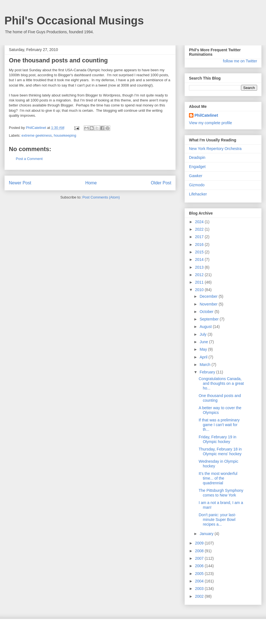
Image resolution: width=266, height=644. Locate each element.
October (207, 312)
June (204, 342)
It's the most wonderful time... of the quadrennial (218, 478)
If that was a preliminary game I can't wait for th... (219, 425)
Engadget (197, 167)
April (204, 357)
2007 (200, 558)
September (209, 319)
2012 (200, 275)
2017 (200, 237)
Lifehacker (198, 194)
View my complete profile (210, 123)
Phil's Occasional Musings (74, 21)
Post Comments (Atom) (101, 197)
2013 (200, 267)
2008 (200, 551)
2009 (200, 543)
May (204, 349)
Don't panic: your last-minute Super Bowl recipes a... (217, 520)
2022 (200, 229)
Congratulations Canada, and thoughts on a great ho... (221, 383)
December (209, 296)
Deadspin (197, 157)
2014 (200, 259)
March (205, 365)
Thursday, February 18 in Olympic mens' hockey (220, 451)
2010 (200, 290)
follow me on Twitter (240, 61)
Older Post (161, 183)
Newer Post (20, 183)
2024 (200, 222)
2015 (200, 252)
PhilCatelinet (206, 115)
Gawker (196, 176)
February (208, 372)
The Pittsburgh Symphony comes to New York (221, 493)
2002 (200, 596)
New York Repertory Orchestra (215, 149)
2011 (200, 282)
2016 (200, 245)
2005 (200, 574)
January (207, 534)
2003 (200, 589)
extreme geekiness (37, 135)
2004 (200, 581)
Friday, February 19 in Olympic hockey (218, 439)
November (209, 304)
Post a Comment (29, 159)
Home (91, 183)
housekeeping (65, 135)
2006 (200, 566)
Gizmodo (197, 185)
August (206, 327)
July (204, 334)
